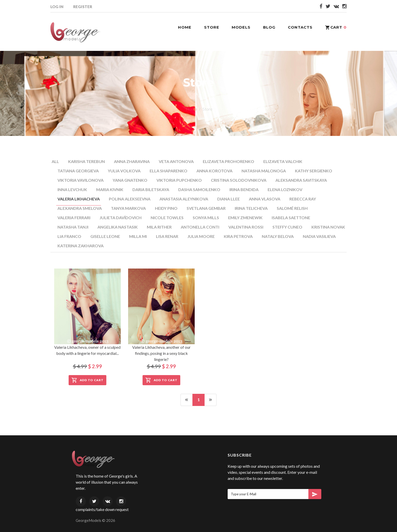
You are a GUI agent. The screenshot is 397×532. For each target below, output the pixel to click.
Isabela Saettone (291, 218)
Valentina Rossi (246, 227)
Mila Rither (159, 227)
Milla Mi (138, 236)
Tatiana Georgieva (78, 171)
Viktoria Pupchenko (179, 180)
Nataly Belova (278, 236)
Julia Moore (201, 236)
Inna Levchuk (72, 189)
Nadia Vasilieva (319, 236)
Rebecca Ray (303, 199)
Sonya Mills (206, 218)
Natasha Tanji (73, 227)
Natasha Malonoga (264, 171)
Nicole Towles (167, 218)
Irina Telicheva (251, 208)
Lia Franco (69, 236)
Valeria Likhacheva (79, 199)
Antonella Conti (200, 227)
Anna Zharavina (132, 161)
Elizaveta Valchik (283, 161)
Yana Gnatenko (130, 180)
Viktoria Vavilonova (81, 180)
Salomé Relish (292, 208)
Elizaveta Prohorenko (229, 161)
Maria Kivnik (110, 189)
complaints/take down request (102, 509)
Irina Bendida (244, 189)
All (55, 161)
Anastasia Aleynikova (184, 199)
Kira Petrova (238, 236)
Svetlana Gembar (206, 208)
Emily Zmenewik (245, 218)
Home (191, 109)
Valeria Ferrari (74, 218)
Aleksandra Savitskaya (301, 180)
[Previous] (187, 400)
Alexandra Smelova (80, 208)
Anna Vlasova (265, 199)
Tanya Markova (128, 208)
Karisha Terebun (86, 161)
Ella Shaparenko (168, 171)
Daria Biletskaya (151, 189)
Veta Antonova (176, 161)
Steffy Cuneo (287, 227)
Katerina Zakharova (81, 246)
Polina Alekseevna (130, 199)
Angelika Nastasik (118, 227)
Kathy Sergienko (314, 171)
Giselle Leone (105, 236)
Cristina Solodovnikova (239, 180)
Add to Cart (87, 380)
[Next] (210, 400)
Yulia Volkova (124, 171)
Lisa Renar (167, 236)
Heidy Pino (166, 208)
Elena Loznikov (285, 189)
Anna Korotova (214, 171)
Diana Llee (229, 199)
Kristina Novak (328, 227)
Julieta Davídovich (121, 218)
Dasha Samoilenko (199, 189)
